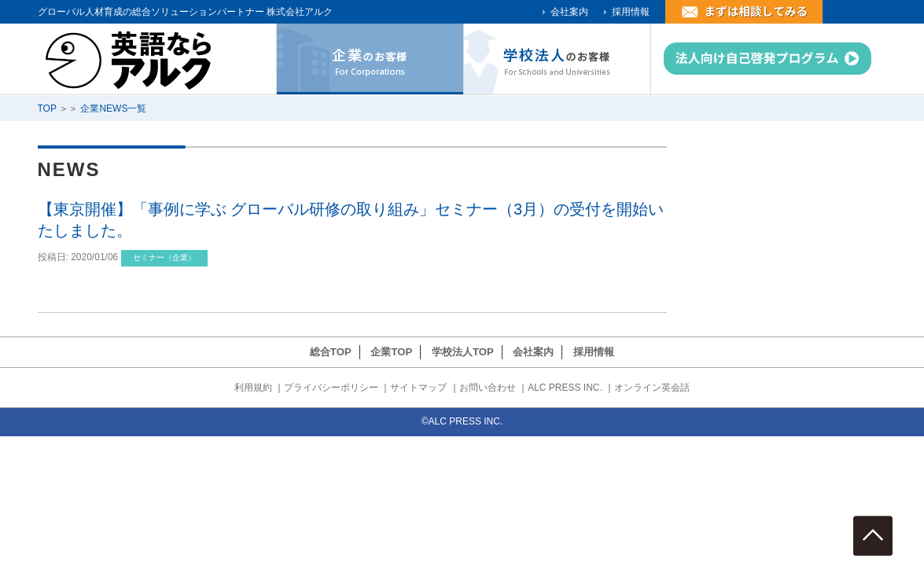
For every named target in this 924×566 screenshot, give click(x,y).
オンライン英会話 (652, 388)
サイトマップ (418, 388)
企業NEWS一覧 (113, 108)
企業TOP (391, 352)
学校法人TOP (463, 352)
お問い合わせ (488, 388)
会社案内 (569, 12)
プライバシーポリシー (331, 388)
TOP (47, 108)
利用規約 (253, 388)
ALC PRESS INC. (565, 388)
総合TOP (331, 352)
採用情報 (631, 12)
